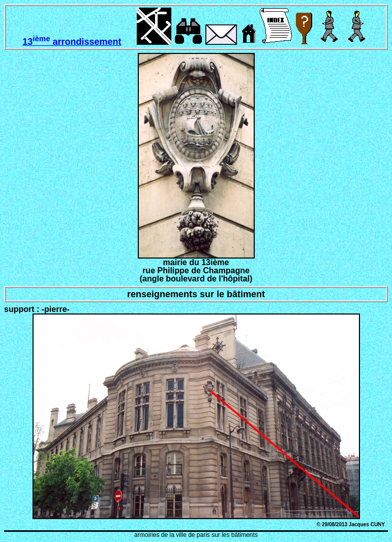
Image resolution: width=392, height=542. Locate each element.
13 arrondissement (72, 42)
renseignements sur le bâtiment (196, 294)
